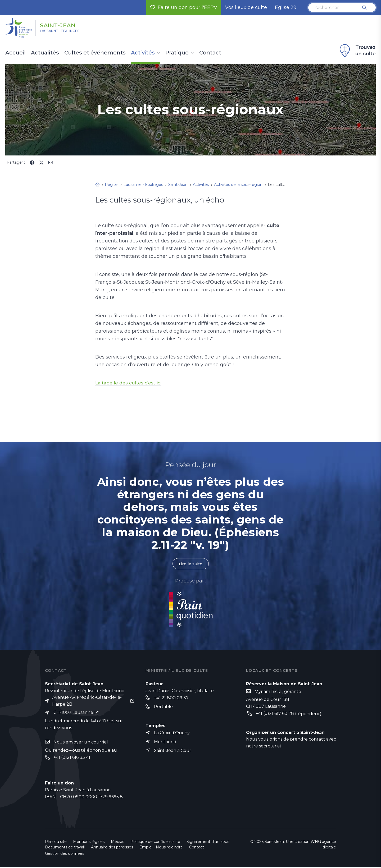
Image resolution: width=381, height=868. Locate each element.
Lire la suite (190, 564)
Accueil (15, 53)
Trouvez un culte (357, 51)
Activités (143, 53)
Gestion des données (65, 855)
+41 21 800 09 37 (171, 698)
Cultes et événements (95, 53)
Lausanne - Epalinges (66, 32)
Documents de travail (65, 848)
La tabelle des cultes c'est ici (129, 383)
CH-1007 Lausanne (73, 713)
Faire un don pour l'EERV (184, 7)
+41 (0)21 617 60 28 (275, 714)
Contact (210, 53)
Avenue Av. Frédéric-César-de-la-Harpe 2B (87, 701)
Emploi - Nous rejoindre (161, 848)
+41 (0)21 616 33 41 (72, 758)
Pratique (177, 53)
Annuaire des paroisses (112, 848)
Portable (163, 707)
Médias (117, 843)
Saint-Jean (64, 25)
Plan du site (56, 843)
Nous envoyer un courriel (81, 743)
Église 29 (286, 7)
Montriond (165, 742)
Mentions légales (89, 843)
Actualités (45, 53)
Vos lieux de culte (246, 7)
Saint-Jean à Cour (173, 751)
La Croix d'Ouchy (172, 733)
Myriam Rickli (268, 692)
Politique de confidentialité (155, 843)
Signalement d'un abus (208, 843)
